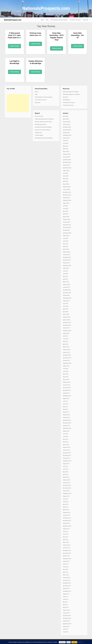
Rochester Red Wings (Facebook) (43, 127)
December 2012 (67, 550)
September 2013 (67, 526)
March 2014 (66, 510)
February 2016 (67, 447)
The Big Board (66, 100)
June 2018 (66, 371)
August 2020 (66, 301)
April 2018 (65, 377)
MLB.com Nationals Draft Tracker (43, 122)
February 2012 (67, 578)
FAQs (47, 20)
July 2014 (65, 499)
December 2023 (67, 192)
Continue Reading (14, 46)
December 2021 (67, 257)
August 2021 (66, 268)
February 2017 (67, 415)
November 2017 (67, 390)
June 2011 (66, 599)
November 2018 (67, 358)
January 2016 (66, 450)
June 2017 (66, 404)
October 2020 (66, 295)
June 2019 (66, 339)
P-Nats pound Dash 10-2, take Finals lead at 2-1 (14, 35)
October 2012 (66, 556)
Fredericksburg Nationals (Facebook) (44, 119)
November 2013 (67, 521)
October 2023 (66, 198)
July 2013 (65, 531)
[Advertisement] (18, 103)
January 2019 (66, 352)
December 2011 (67, 583)
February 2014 (67, 513)
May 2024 (65, 179)
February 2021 (67, 285)
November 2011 (67, 586)
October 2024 (66, 165)
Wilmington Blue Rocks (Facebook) (44, 138)
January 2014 (66, 515)
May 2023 (65, 211)
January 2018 (66, 385)
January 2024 (66, 190)
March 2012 (66, 575)
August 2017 (66, 399)
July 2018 (65, 369)
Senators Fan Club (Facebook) (43, 130)
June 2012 (66, 567)
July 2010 (65, 629)
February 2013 (67, 545)
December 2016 (67, 420)
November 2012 (67, 553)
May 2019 (65, 341)
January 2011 (66, 613)
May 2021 (65, 276)
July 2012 (65, 564)
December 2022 (67, 225)
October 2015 (66, 458)
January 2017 (66, 418)
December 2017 (67, 388)
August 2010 (66, 626)
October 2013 (66, 523)
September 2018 (67, 363)
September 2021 (67, 266)
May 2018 (65, 374)
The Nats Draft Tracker (69, 103)
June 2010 (66, 632)
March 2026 (66, 119)
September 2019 (67, 331)
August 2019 (66, 333)
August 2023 (66, 203)
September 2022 (67, 233)
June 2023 (66, 209)
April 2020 (65, 312)
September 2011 (67, 591)
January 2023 (66, 222)
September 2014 (67, 494)
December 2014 (67, 485)
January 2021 (66, 287)
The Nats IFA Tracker (68, 105)
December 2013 (67, 518)
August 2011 (66, 594)
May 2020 (65, 309)
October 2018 (66, 360)
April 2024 (65, 181)
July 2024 (65, 173)
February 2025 (67, 154)
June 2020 (66, 306)
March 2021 (66, 282)
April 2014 (65, 507)
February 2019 (67, 350)
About (42, 20)
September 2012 (67, 559)
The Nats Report (39, 135)
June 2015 (66, 469)
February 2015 (67, 480)
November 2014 (67, 488)
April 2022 (65, 247)
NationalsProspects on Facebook (71, 94)
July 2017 (65, 401)
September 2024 (67, 168)
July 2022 (65, 238)
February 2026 (67, 122)
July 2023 (65, 206)
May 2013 (65, 537)
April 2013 (65, 540)
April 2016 (65, 442)
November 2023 (67, 195)
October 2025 (66, 133)
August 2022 (66, 236)
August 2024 (66, 171)
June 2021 (66, 274)
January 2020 (66, 320)
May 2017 (65, 407)
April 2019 (65, 344)
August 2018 (66, 366)
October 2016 (66, 426)
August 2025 (66, 138)
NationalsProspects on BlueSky (71, 92)
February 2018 (67, 382)
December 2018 (67, 355)
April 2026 (65, 116)
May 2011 (65, 602)
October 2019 (66, 328)
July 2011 (65, 597)
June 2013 (66, 534)
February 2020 (67, 317)
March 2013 (66, 542)
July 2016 (65, 434)
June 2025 (66, 143)
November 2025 (67, 130)
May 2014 (65, 504)
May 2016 (65, 439)
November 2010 (67, 618)
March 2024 (66, 184)
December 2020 (67, 290)
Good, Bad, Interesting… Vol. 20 (78, 35)
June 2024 (66, 176)
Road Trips (85, 20)
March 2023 (66, 217)
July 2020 (65, 304)
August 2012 (66, 561)
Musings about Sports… (41, 124)
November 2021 (67, 260)
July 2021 (65, 271)
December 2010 (67, 616)
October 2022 (66, 230)
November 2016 (67, 423)
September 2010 (67, 624)
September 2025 (67, 135)
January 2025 (66, 157)
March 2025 (66, 152)
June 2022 (66, 241)
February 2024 (67, 187)
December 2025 (67, 127)
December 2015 (67, 453)
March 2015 (66, 477)
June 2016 (66, 436)
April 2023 (65, 214)
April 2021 (65, 279)
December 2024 (67, 160)
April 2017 (65, 409)
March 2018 (66, 380)
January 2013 (66, 548)
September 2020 (67, 298)
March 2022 (66, 249)
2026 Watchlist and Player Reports (59, 20)
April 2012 (65, 572)
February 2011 (67, 610)
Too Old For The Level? (75, 20)
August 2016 (66, 431)
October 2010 (66, 621)
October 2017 (66, 393)
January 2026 (66, 124)
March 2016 (66, 445)
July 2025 (65, 141)
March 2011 (66, 607)
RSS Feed (65, 97)
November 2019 (67, 325)
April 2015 (65, 474)
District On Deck (39, 116)
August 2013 (66, 529)
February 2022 (67, 252)
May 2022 (65, 244)
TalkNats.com (38, 133)
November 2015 (67, 455)
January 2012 (66, 580)
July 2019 (65, 336)
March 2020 (66, 314)
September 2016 (67, 428)
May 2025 (65, 146)
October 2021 (66, 263)
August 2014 (66, 496)
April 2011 (65, 605)
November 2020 (67, 293)
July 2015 (65, 466)
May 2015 (65, 472)
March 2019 (66, 347)
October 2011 (66, 588)
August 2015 (66, 464)
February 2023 (67, 219)
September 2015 (67, 461)
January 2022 (66, 255)
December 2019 (67, 323)
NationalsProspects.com (46, 8)
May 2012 (65, 569)
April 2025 (65, 149)
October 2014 (66, 491)
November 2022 (67, 228)
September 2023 (67, 200)
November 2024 (67, 162)
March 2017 (66, 412)
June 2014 (66, 502)
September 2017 (67, 396)
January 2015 (66, 483)
